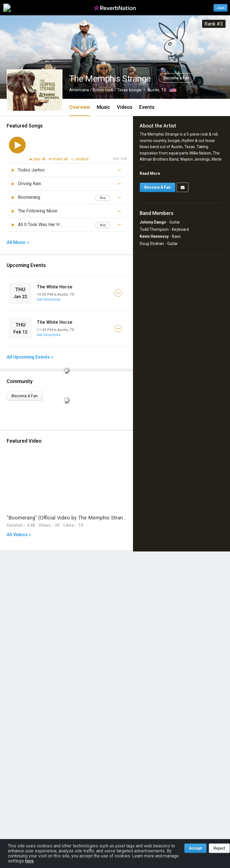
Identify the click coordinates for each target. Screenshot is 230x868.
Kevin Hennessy (154, 236)
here (29, 861)
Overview (80, 107)
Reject (219, 848)
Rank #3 (214, 24)
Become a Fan (176, 78)
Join (221, 8)
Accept (195, 848)
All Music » (18, 242)
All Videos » (19, 535)
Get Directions (49, 299)
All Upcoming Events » (30, 357)
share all (59, 159)
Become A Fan (25, 396)
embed (80, 159)
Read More (150, 173)
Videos (125, 107)
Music (103, 107)
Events (147, 107)
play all (40, 159)
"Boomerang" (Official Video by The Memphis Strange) (68, 518)
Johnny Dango (153, 222)
